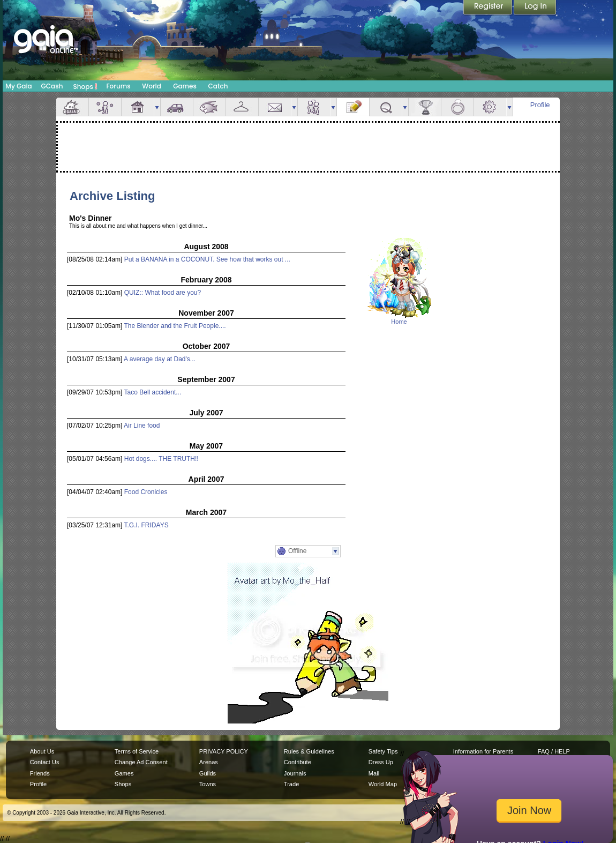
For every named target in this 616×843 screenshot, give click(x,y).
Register (489, 8)
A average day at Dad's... (160, 359)
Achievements (425, 107)
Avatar (105, 107)
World (152, 86)
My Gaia (18, 86)
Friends (314, 107)
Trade (291, 784)
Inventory (242, 107)
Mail (275, 107)
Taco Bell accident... (153, 392)
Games (185, 86)
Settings (490, 107)
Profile (540, 105)
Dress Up (381, 762)
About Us (42, 751)
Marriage (457, 107)
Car (177, 107)
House (138, 107)
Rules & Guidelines (309, 751)
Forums (118, 86)
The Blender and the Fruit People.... (175, 326)
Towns (208, 784)
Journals (295, 773)
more (157, 107)
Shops (85, 86)
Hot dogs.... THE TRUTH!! (161, 459)
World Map (383, 784)
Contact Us (45, 762)
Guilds (208, 773)
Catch (218, 86)
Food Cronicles (146, 492)
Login (535, 8)
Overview (72, 107)
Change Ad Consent (141, 762)
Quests (386, 107)
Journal (353, 107)
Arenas (209, 762)
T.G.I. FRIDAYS (147, 525)
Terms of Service (137, 751)
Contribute (298, 762)
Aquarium (209, 107)
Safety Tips (383, 751)
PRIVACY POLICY (224, 751)
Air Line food (142, 426)
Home (399, 322)
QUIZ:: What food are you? (163, 293)
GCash (52, 86)
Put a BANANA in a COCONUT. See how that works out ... (207, 259)
